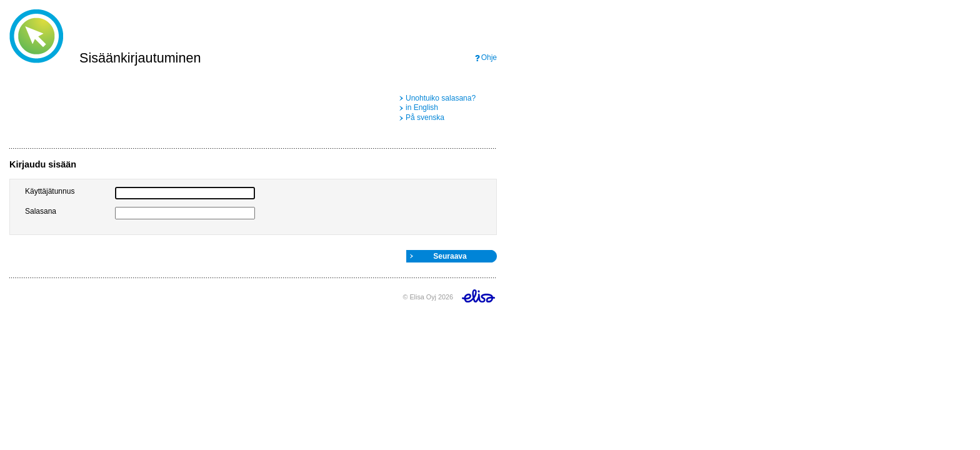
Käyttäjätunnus (50, 191)
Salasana (41, 211)
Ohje (489, 57)
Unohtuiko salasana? (441, 98)
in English (422, 107)
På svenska (425, 117)
